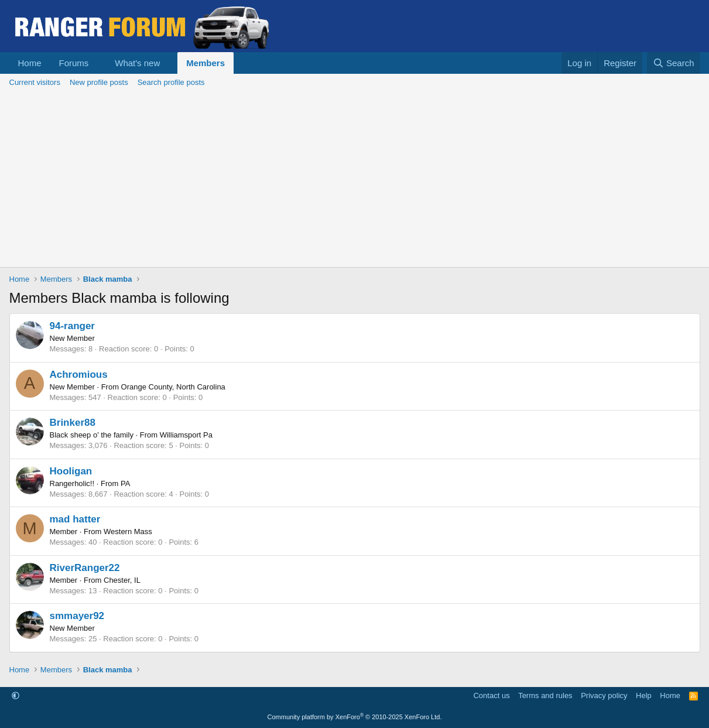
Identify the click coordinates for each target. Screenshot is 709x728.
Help (644, 695)
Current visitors (35, 82)
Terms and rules (545, 695)
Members (205, 63)
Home (30, 63)
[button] (98, 63)
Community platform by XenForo (355, 717)
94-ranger (72, 326)
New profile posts (99, 82)
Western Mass (128, 532)
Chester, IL (122, 580)
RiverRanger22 (85, 568)
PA (125, 483)
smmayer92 (77, 616)
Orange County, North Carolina (173, 387)
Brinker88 (73, 423)
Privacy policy (604, 695)
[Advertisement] (355, 179)
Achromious (79, 375)
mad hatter (75, 519)
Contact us (491, 695)
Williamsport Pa (186, 435)
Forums (74, 63)
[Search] (674, 63)
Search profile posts (171, 82)
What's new (137, 63)
